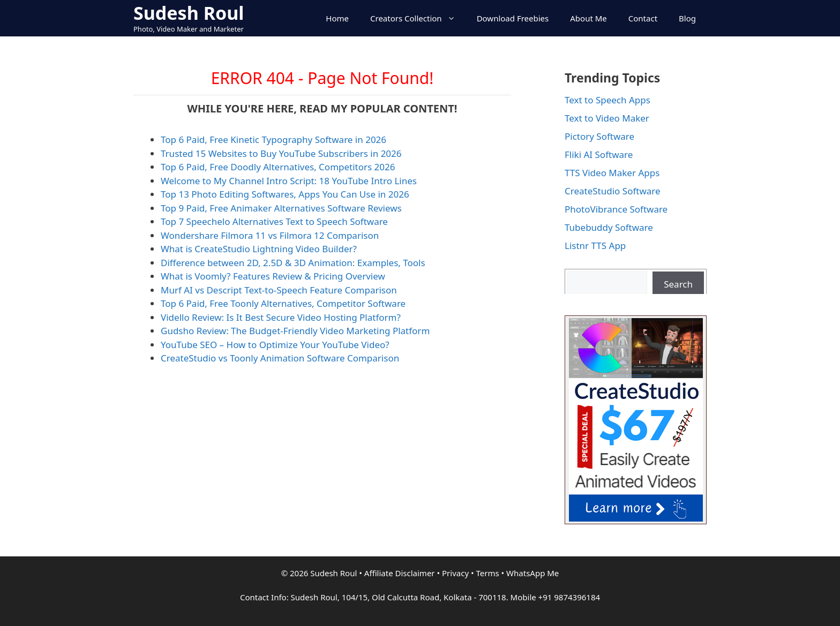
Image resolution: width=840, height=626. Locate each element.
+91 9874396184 (569, 597)
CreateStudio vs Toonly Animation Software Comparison (280, 358)
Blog (687, 18)
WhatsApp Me (532, 573)
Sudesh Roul (189, 13)
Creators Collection (418, 18)
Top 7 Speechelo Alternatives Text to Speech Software (274, 221)
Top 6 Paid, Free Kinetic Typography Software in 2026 (273, 139)
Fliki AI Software (599, 154)
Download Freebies (513, 18)
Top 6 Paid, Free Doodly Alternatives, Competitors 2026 (278, 167)
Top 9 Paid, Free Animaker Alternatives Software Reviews (281, 208)
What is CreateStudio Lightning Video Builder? (259, 249)
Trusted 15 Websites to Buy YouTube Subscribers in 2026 (281, 153)
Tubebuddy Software (609, 227)
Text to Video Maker (607, 118)
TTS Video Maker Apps (612, 173)
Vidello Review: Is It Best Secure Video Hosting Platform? (281, 317)
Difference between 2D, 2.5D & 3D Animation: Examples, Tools (293, 263)
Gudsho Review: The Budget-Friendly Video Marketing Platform (295, 331)
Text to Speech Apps (607, 100)
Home (337, 18)
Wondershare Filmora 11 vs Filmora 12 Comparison (270, 235)
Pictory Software (599, 136)
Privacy (455, 573)
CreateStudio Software (613, 191)
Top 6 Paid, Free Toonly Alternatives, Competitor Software (283, 303)
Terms (487, 573)
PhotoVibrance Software (616, 209)
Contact (643, 18)
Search (678, 284)
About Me (588, 18)
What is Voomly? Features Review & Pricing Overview (273, 276)
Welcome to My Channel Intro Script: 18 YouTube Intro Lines (289, 181)
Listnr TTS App (595, 246)
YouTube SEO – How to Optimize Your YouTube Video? (275, 345)
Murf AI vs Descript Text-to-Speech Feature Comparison (279, 290)
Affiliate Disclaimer (400, 573)
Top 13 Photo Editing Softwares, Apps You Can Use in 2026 (285, 194)
